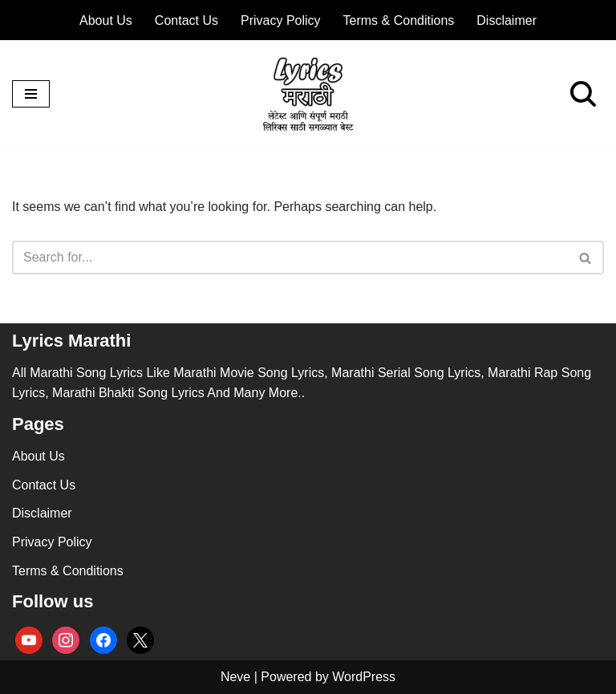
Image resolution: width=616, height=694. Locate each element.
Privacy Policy (281, 20)
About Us (106, 20)
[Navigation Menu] (31, 94)
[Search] (583, 94)
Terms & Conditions (399, 20)
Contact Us (186, 20)
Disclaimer (507, 20)
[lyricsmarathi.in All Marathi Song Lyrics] (308, 94)
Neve (235, 677)
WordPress (364, 677)
